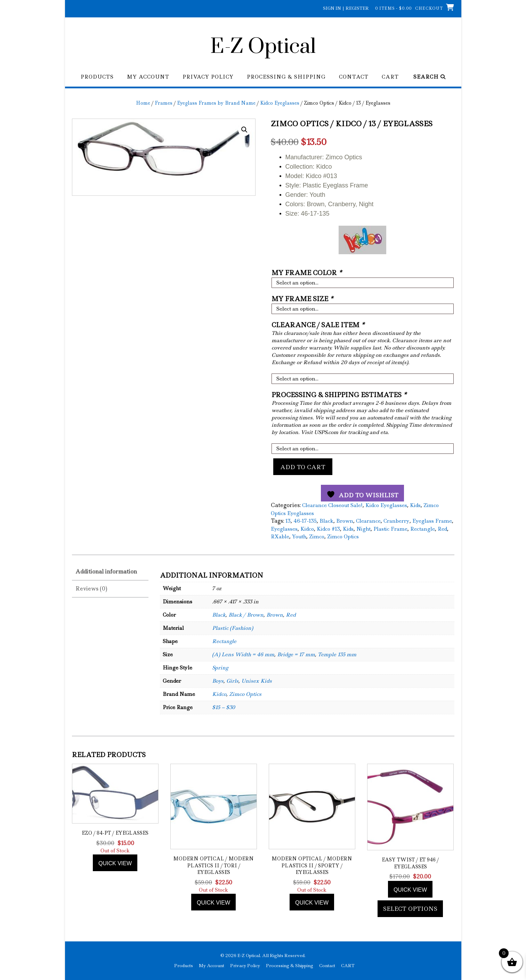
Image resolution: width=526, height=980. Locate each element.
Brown (345, 521)
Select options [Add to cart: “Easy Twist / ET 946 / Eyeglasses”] (410, 909)
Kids (415, 505)
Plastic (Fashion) (233, 628)
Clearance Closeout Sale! (332, 505)
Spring (220, 668)
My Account (148, 77)
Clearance (368, 521)
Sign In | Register (346, 8)
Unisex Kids (257, 681)
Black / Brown (246, 615)
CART (390, 77)
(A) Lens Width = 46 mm (243, 654)
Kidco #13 (328, 529)
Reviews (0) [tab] (91, 589)
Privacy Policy (208, 77)
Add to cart (303, 467)
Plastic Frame (390, 529)
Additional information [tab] (106, 572)
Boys (218, 681)
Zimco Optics (343, 537)
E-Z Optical (263, 47)
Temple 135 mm (337, 654)
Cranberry (396, 521)
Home (143, 103)
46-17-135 (305, 521)
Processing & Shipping (286, 77)
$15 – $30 (224, 707)
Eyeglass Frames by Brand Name (216, 103)
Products (97, 77)
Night (363, 529)
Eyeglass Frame (432, 521)
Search (430, 77)
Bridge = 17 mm (296, 654)
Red (442, 529)
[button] (244, 130)
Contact (354, 77)
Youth (299, 537)
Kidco (307, 529)
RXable (280, 537)
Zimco (317, 537)
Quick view (115, 863)
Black (326, 521)
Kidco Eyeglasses (280, 103)
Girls (232, 681)
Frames (164, 103)
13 (288, 521)
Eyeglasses (284, 529)
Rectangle (423, 529)
